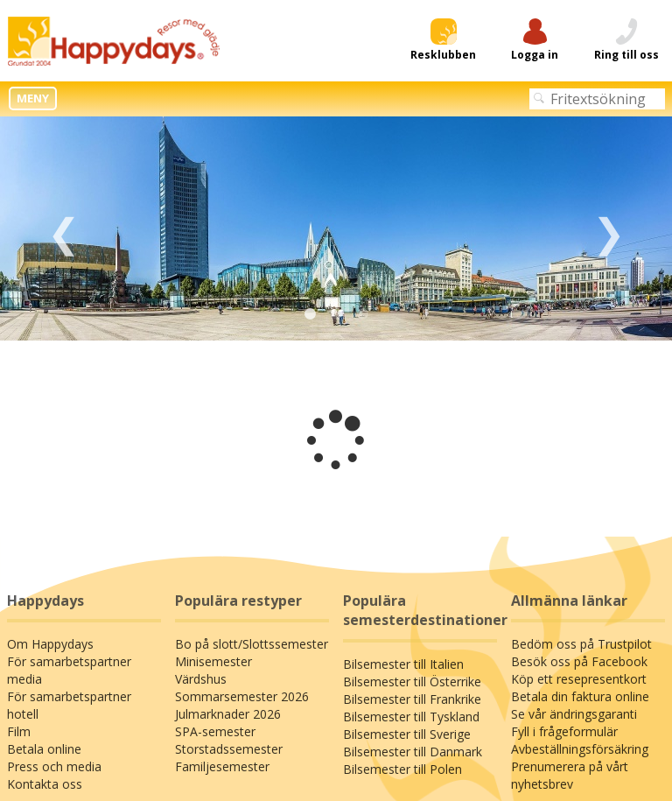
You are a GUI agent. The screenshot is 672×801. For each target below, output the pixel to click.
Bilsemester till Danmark (413, 752)
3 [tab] (362, 314)
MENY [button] (33, 98)
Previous (63, 228)
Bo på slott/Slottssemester (252, 644)
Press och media (54, 766)
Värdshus (201, 679)
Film (19, 731)
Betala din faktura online (580, 696)
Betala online (44, 749)
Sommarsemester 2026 (242, 696)
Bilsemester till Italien (403, 664)
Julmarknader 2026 (228, 714)
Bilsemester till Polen (402, 769)
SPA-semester (215, 731)
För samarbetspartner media (69, 670)
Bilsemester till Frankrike (412, 699)
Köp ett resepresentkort (579, 679)
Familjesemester (222, 766)
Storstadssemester (229, 749)
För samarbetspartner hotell (69, 705)
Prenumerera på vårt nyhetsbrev (570, 775)
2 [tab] (336, 314)
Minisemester (213, 661)
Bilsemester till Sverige (407, 734)
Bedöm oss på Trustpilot (581, 644)
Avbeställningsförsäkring (580, 749)
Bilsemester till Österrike (412, 682)
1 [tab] (310, 314)
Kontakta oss (45, 784)
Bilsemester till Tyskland (411, 717)
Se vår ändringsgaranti (574, 714)
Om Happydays (50, 644)
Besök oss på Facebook (579, 661)
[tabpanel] (336, 228)
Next (609, 228)
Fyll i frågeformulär (564, 731)
